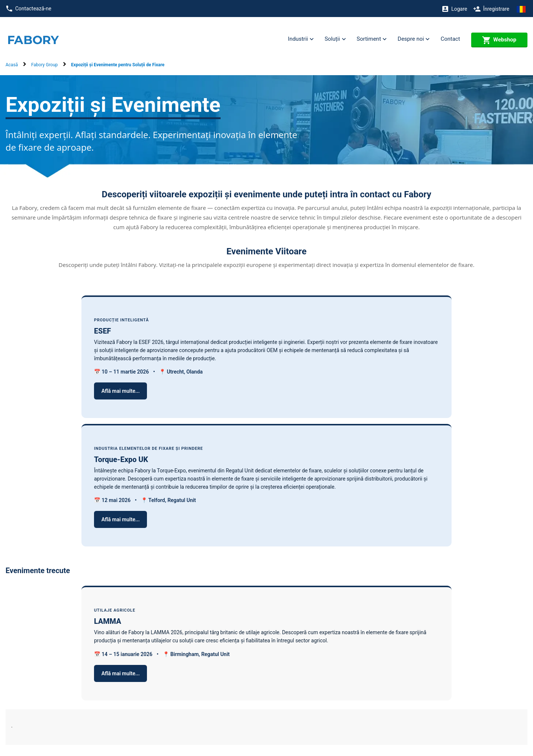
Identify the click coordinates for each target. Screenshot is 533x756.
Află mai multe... (120, 391)
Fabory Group (44, 65)
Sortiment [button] (372, 39)
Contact (450, 39)
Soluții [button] (335, 39)
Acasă (12, 65)
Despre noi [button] (413, 39)
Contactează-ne (29, 9)
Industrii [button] (301, 39)
